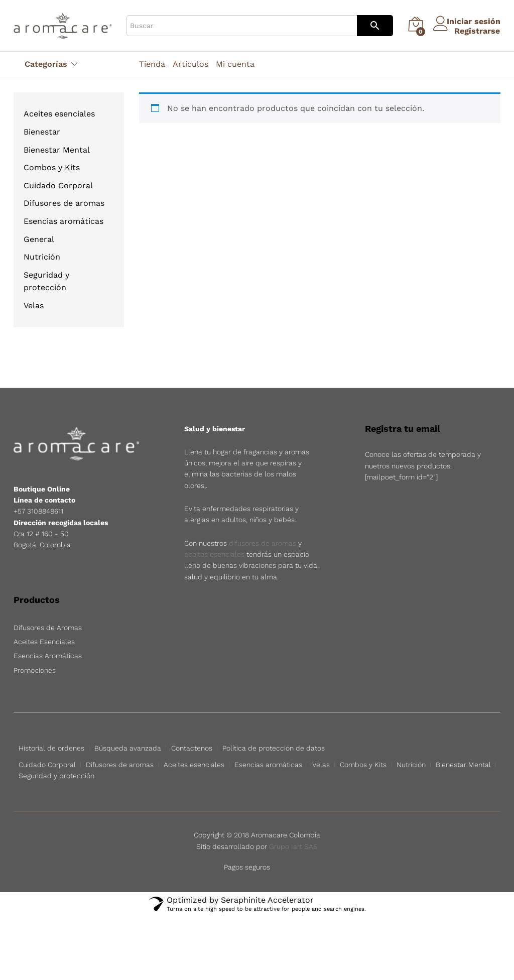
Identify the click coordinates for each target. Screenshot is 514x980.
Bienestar (42, 132)
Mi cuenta (235, 64)
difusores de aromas (263, 543)
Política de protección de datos (274, 748)
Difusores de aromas (64, 203)
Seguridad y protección (56, 776)
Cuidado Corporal (58, 186)
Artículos (190, 64)
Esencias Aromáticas (48, 656)
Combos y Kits (52, 167)
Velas (34, 305)
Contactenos (192, 748)
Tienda (152, 64)
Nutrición (42, 257)
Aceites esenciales (59, 114)
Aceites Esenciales (44, 642)
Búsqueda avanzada (128, 748)
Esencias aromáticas (63, 221)
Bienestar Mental (57, 150)
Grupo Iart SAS (293, 846)
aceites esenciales (214, 554)
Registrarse (470, 30)
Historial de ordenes (51, 748)
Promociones (35, 670)
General (39, 239)
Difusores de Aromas (48, 628)
